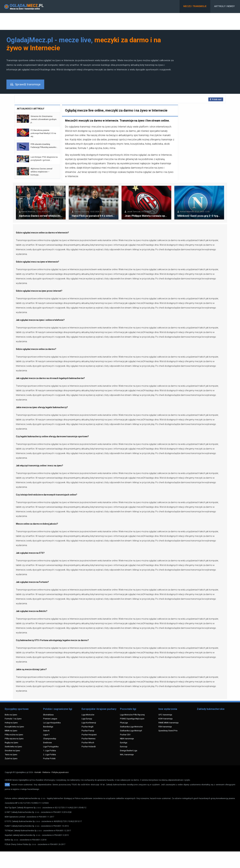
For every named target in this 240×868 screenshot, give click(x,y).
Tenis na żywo (11, 754)
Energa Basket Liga (129, 750)
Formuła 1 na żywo (13, 719)
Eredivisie (47, 742)
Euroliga (124, 742)
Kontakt (38, 772)
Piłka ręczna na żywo (14, 739)
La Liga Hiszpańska (52, 723)
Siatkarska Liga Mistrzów (131, 727)
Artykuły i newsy (224, 6)
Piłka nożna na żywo (14, 735)
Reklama (46, 772)
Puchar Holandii (89, 746)
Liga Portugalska (51, 746)
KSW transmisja (165, 719)
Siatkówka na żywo (13, 746)
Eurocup (124, 746)
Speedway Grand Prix (168, 731)
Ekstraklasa (48, 715)
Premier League (50, 719)
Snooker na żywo (12, 750)
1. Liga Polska (50, 750)
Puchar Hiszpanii (89, 735)
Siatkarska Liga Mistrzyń (131, 731)
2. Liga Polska (50, 754)
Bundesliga (48, 727)
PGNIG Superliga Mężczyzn (132, 719)
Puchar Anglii (87, 727)
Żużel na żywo (11, 758)
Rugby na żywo (11, 742)
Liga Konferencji (89, 723)
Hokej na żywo (11, 723)
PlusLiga (124, 723)
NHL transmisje (127, 754)
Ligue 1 (46, 735)
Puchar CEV (125, 735)
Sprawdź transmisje (25, 84)
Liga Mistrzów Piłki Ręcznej (132, 715)
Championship (50, 739)
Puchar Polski (49, 758)
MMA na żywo (11, 731)
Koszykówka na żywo (14, 727)
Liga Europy (87, 719)
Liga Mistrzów (88, 715)
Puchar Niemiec (89, 739)
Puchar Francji (88, 731)
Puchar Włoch (88, 742)
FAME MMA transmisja (168, 723)
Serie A (46, 731)
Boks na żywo (11, 715)
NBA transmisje (127, 739)
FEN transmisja (165, 727)
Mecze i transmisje (195, 6)
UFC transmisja (165, 715)
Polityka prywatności (60, 772)
